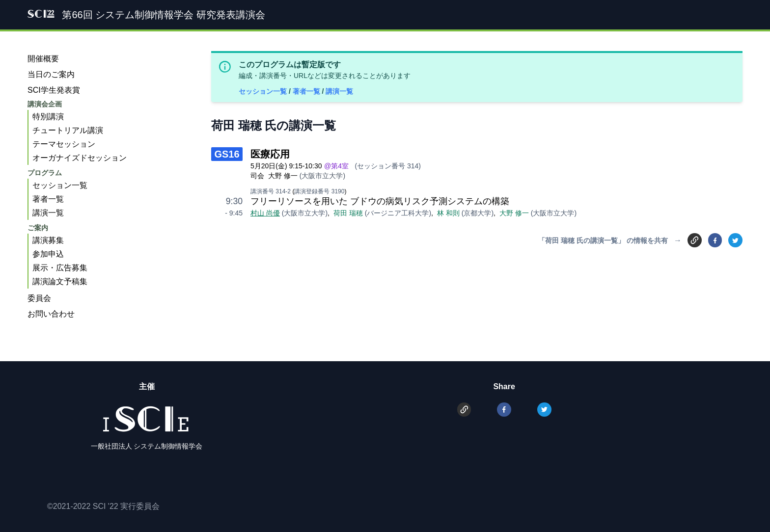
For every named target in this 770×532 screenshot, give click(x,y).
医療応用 (270, 154)
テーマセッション (64, 144)
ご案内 (38, 228)
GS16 (227, 154)
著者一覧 (307, 91)
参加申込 (48, 254)
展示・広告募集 (60, 268)
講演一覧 (339, 91)
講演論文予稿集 (60, 281)
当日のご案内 (51, 74)
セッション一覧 (264, 91)
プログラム (45, 173)
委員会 (39, 298)
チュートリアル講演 (68, 130)
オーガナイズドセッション (80, 158)
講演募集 (48, 240)
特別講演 (48, 117)
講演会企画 (45, 104)
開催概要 (43, 59)
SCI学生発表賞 (54, 90)
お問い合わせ (51, 314)
